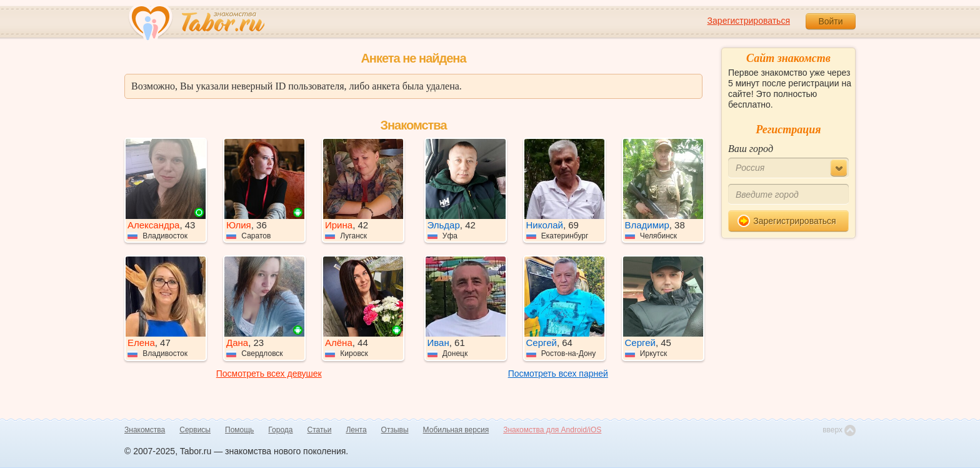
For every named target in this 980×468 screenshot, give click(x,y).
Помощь (239, 430)
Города (280, 430)
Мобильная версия (456, 430)
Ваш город (751, 149)
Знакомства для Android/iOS (552, 430)
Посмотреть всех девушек (269, 374)
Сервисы (195, 430)
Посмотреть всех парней (558, 374)
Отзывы (395, 430)
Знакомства (145, 430)
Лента (356, 430)
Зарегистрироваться (749, 21)
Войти (830, 21)
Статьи (320, 430)
